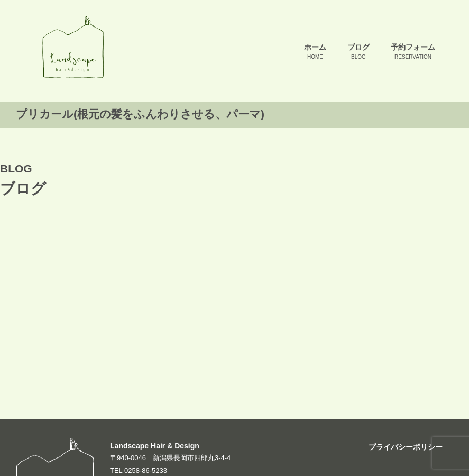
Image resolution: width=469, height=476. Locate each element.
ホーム (315, 52)
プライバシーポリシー (406, 447)
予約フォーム (413, 52)
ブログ (358, 52)
